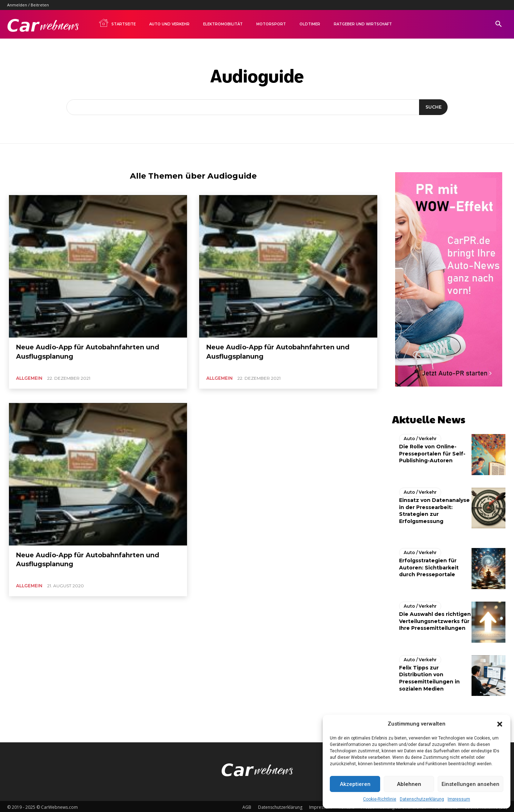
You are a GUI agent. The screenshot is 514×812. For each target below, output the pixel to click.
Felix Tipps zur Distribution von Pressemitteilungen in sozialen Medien (429, 676)
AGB (247, 805)
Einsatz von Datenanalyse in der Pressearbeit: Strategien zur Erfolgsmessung (434, 509)
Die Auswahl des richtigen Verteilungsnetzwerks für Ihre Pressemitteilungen (435, 619)
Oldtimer (310, 24)
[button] (500, 724)
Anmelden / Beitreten (28, 5)
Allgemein (29, 378)
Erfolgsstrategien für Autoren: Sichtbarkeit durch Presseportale (429, 566)
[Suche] (432, 107)
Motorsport (271, 24)
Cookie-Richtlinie (380, 799)
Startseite (117, 23)
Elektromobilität (223, 24)
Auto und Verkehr (169, 24)
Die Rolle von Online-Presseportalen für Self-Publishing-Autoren (432, 452)
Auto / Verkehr (420, 437)
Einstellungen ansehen (470, 784)
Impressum (459, 799)
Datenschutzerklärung (422, 799)
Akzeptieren (355, 784)
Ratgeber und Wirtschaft (363, 24)
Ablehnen (409, 784)
